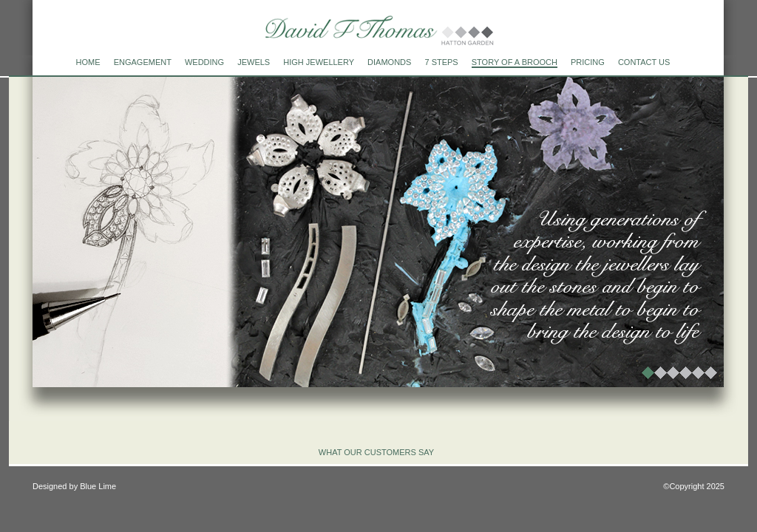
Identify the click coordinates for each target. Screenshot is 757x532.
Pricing (588, 62)
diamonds (389, 62)
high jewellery (319, 62)
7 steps (441, 62)
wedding (204, 62)
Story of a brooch (515, 62)
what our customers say (376, 452)
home (88, 62)
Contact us (644, 62)
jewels (254, 62)
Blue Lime (98, 486)
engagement (143, 62)
